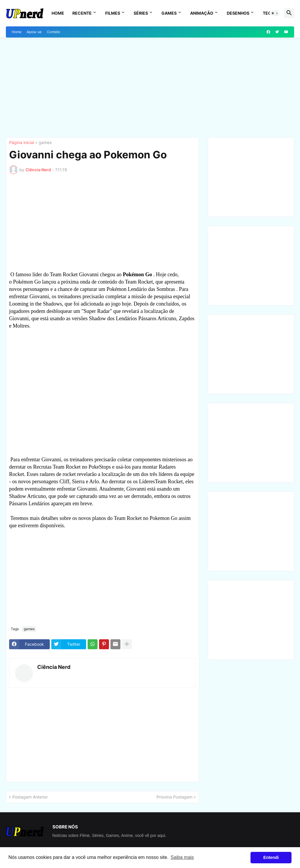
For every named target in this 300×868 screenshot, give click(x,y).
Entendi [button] (271, 857)
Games (169, 13)
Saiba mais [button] (182, 857)
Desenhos (238, 13)
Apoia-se (34, 32)
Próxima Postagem (174, 797)
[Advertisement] (150, 87)
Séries (141, 13)
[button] (275, 13)
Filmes (113, 13)
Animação (202, 13)
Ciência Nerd (54, 667)
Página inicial (22, 143)
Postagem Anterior (30, 797)
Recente (82, 13)
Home (58, 13)
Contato (53, 32)
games (45, 143)
